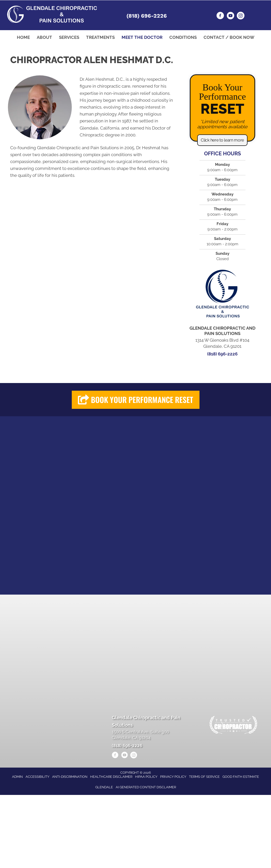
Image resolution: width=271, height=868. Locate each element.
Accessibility (37, 777)
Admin (17, 777)
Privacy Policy (173, 777)
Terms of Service (204, 777)
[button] (222, 140)
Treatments (100, 37)
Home (23, 37)
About (44, 37)
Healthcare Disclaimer (111, 777)
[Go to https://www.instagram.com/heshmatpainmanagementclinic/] (241, 16)
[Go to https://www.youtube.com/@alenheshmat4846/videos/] (230, 16)
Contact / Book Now (229, 37)
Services (69, 37)
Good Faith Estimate (241, 777)
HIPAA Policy (146, 777)
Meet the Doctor (142, 37)
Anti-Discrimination (70, 777)
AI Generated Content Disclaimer (146, 787)
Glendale (104, 787)
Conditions (183, 37)
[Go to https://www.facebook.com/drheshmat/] (220, 16)
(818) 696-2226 (147, 16)
